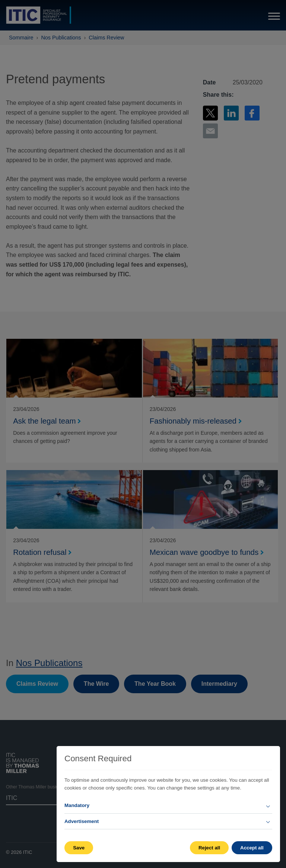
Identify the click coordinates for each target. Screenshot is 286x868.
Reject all (209, 848)
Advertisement (82, 821)
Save (79, 848)
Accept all (252, 848)
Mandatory (77, 805)
